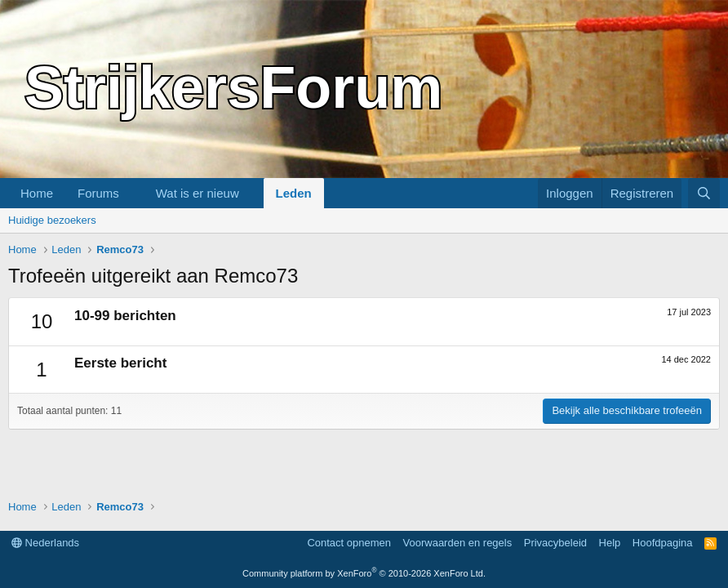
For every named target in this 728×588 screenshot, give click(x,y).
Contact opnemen (349, 543)
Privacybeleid (555, 543)
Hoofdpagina (663, 543)
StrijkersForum (233, 87)
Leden (294, 193)
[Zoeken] (704, 193)
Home (37, 193)
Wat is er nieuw (198, 193)
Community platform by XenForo (364, 573)
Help (610, 543)
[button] (132, 193)
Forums (98, 193)
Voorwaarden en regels (458, 543)
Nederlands (45, 543)
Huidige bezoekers (52, 220)
